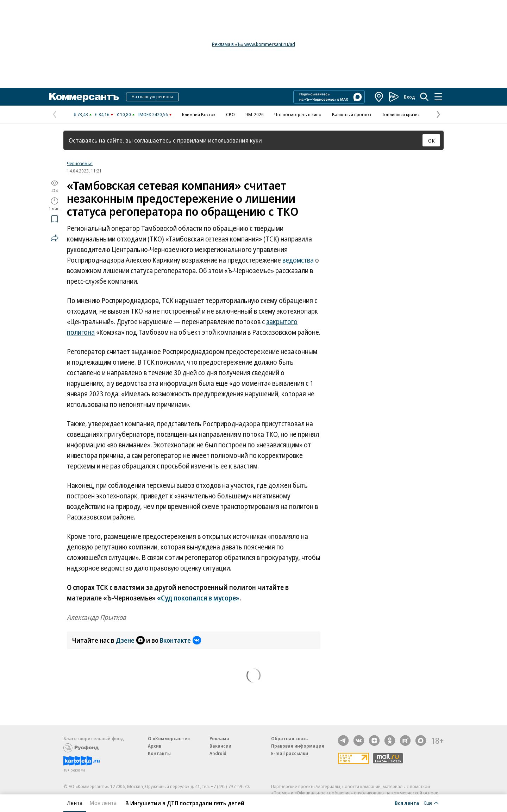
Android (218, 753)
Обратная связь (289, 738)
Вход (409, 97)
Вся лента (407, 803)
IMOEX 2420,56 (153, 114)
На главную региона (152, 96)
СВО (230, 114)
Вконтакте (180, 640)
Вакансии (220, 746)
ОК (431, 140)
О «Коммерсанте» (169, 738)
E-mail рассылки (290, 753)
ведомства (298, 260)
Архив (155, 746)
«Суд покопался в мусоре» (198, 598)
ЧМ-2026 (255, 114)
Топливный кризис (401, 114)
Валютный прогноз (352, 114)
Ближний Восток (199, 114)
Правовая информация (298, 746)
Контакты (159, 753)
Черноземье (80, 163)
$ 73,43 (81, 114)
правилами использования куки (220, 140)
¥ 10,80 (124, 114)
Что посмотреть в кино (298, 114)
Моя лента (103, 803)
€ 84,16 (102, 114)
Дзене (130, 640)
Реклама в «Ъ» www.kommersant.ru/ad (254, 44)
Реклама (219, 738)
